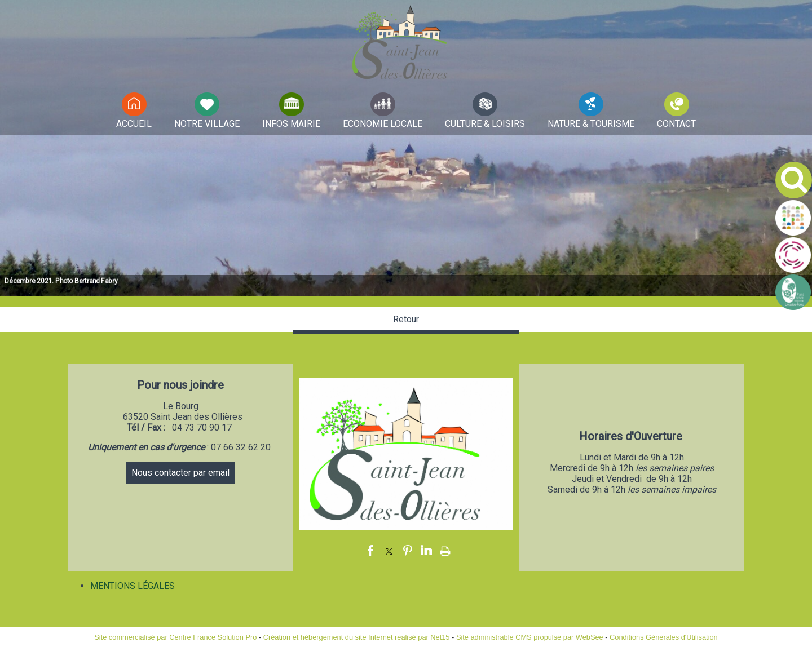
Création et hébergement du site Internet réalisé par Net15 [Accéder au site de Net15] (357, 637)
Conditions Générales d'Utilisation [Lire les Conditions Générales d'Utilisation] (664, 637)
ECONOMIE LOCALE (383, 124)
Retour (406, 319)
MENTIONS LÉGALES (133, 586)
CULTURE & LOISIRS (485, 124)
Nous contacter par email (180, 473)
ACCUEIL (134, 124)
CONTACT (676, 124)
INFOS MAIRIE (291, 124)
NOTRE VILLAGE (207, 124)
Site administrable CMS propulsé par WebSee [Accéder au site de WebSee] (530, 637)
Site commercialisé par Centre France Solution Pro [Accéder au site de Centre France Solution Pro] (175, 637)
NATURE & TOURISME (591, 124)
